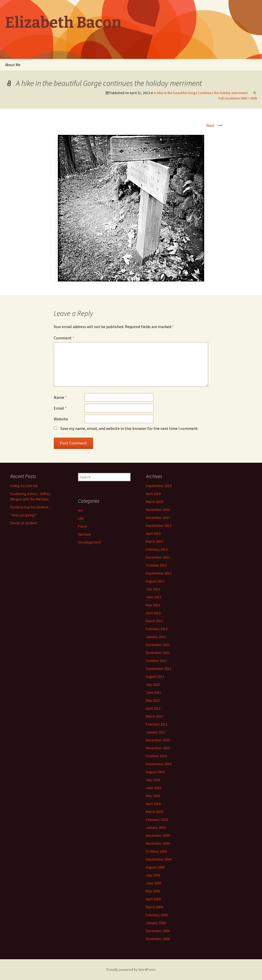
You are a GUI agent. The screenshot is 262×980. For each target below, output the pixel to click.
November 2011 (158, 653)
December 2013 (158, 518)
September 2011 (159, 669)
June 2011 (154, 692)
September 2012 (159, 573)
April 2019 (153, 494)
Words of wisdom (24, 523)
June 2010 (154, 788)
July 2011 (153, 684)
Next (215, 125)
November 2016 (158, 510)
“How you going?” (24, 515)
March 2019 (154, 502)
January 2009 (156, 923)
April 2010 (153, 804)
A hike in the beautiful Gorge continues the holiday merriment (201, 93)
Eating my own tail (24, 486)
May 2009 (153, 891)
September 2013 (159, 526)
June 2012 (154, 597)
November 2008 (158, 939)
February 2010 (157, 820)
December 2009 (158, 835)
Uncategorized (89, 542)
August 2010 (155, 772)
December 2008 (158, 931)
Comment (64, 338)
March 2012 (154, 621)
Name (60, 397)
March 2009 (154, 907)
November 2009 (158, 843)
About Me (13, 65)
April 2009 (153, 899)
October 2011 (156, 661)
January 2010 (156, 827)
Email (60, 408)
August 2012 (155, 581)
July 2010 (153, 780)
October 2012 (156, 565)
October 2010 (156, 756)
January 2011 (156, 732)
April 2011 (153, 708)
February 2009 (157, 915)
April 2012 (153, 613)
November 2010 (158, 748)
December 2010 (158, 740)
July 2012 (153, 589)
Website (61, 419)
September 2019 (159, 486)
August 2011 (155, 676)
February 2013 (157, 549)
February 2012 (157, 629)
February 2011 (157, 724)
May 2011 (153, 700)
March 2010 (154, 812)
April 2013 (153, 533)
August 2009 (155, 867)
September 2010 (159, 764)
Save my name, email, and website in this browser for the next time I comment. (129, 428)
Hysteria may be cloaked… (31, 507)
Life (81, 518)
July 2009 (153, 875)
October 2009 (156, 851)
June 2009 (154, 883)
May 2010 (153, 796)
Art (80, 510)
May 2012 (153, 605)
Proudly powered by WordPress (131, 969)
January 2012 (156, 637)
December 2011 (158, 645)
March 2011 (154, 716)
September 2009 (159, 859)
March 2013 (154, 541)
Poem (83, 526)
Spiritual (84, 534)
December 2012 (158, 557)
